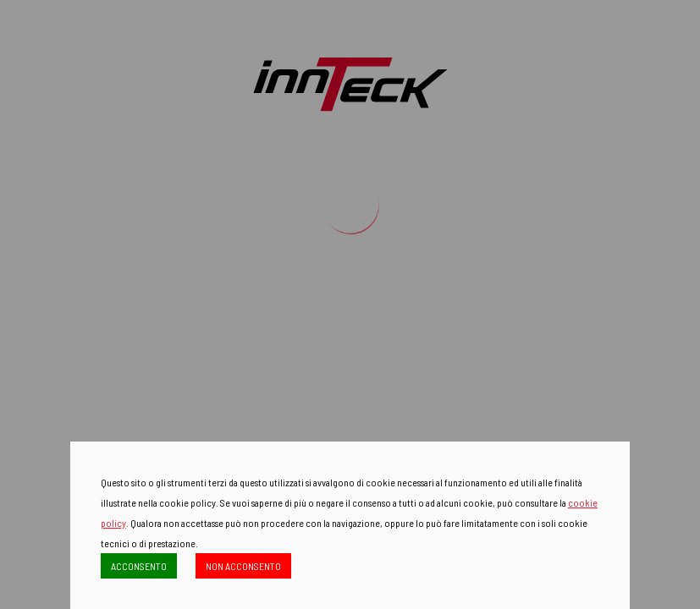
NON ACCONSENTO (243, 566)
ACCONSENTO (139, 566)
